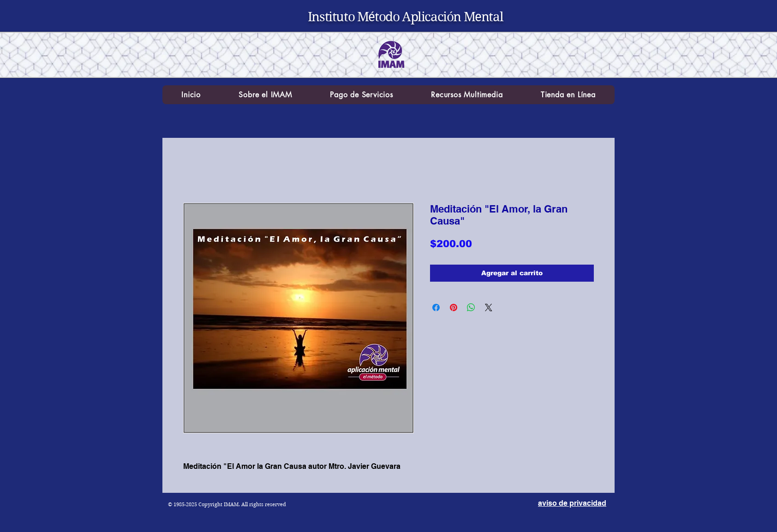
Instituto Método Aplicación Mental (405, 17)
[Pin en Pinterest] (454, 307)
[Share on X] (489, 307)
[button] (265, 95)
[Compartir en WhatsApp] (471, 307)
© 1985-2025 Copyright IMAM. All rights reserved (227, 504)
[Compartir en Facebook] (436, 307)
